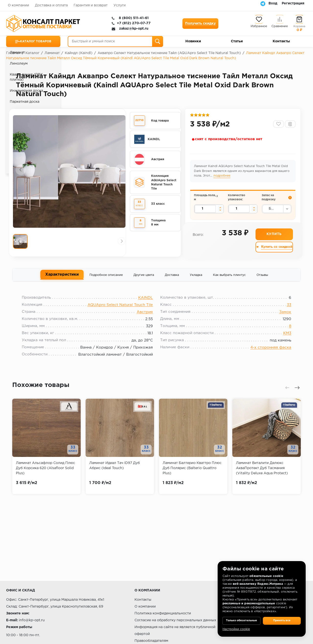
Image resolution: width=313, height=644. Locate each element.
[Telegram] (263, 3)
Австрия (145, 320)
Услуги (120, 5)
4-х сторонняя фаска (267, 355)
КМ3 (283, 341)
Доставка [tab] (172, 280)
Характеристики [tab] (62, 280)
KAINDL (145, 305)
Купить (274, 239)
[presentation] (21, 171)
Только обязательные (241, 617)
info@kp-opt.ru (32, 620)
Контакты (281, 41)
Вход (273, 3)
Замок (281, 320)
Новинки (193, 41)
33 (285, 312)
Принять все (282, 617)
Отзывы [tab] (262, 280)
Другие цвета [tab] (144, 280)
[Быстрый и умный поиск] (115, 41)
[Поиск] (158, 41)
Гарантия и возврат (91, 5)
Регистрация (293, 3)
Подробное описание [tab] (106, 280)
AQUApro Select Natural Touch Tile (120, 312)
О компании (18, 5)
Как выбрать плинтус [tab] (229, 280)
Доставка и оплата (51, 5)
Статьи (237, 41)
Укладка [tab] (196, 280)
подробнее (223, 178)
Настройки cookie (236, 629)
